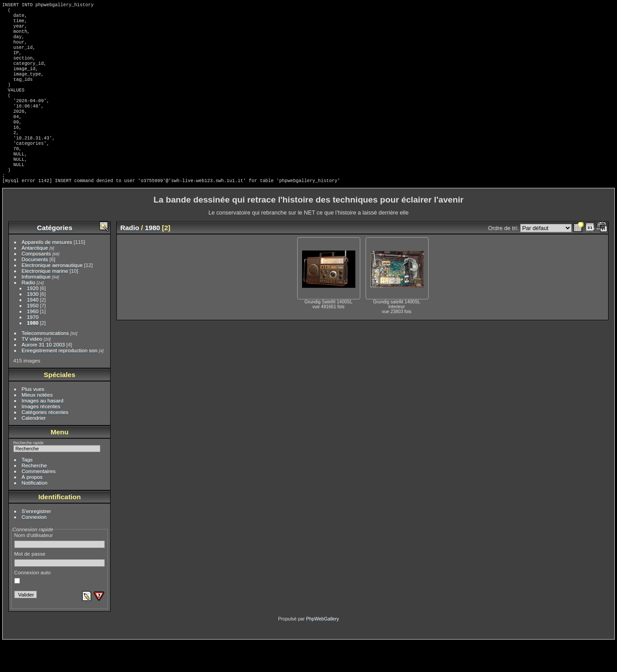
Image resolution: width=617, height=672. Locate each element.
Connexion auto (32, 607)
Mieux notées (37, 425)
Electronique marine (45, 301)
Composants (36, 284)
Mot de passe (60, 589)
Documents (35, 289)
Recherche (34, 495)
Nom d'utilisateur (60, 570)
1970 (33, 347)
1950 (33, 336)
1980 (33, 353)
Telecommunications (46, 363)
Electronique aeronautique (52, 295)
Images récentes (41, 436)
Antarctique (35, 278)
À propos (32, 507)
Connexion (34, 547)
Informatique (36, 307)
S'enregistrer (36, 541)
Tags (27, 490)
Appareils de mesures (47, 272)
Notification (35, 513)
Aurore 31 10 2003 (43, 375)
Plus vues (33, 419)
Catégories (54, 258)
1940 (33, 330)
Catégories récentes (45, 442)
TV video (32, 369)
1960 (33, 341)
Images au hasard (43, 431)
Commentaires (39, 501)
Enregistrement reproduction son (60, 380)
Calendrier (34, 448)
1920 (33, 318)
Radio (29, 312)
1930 (33, 324)
